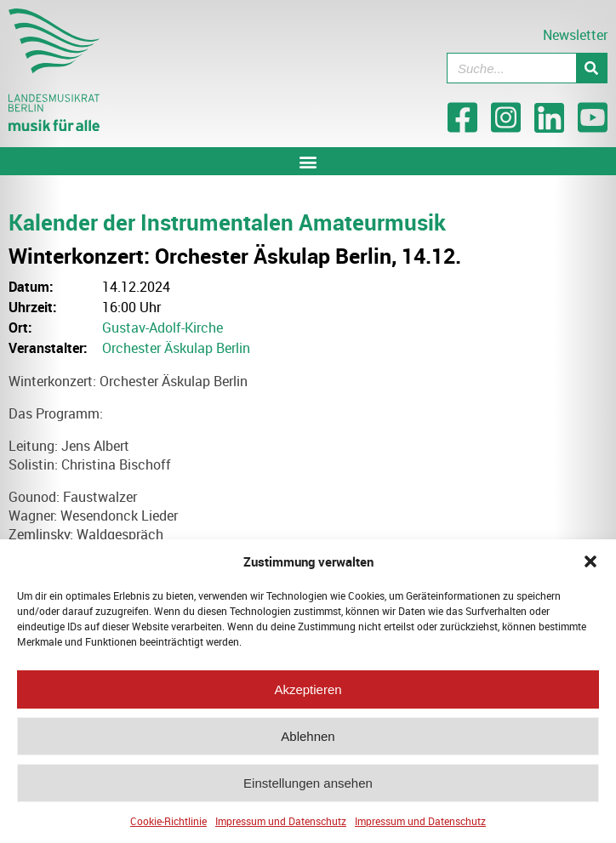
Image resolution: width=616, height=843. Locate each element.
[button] (590, 566)
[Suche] (591, 68)
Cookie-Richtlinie (168, 825)
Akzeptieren (308, 694)
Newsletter (575, 35)
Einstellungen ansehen (308, 787)
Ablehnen (308, 740)
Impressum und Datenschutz (281, 825)
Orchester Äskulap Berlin (176, 348)
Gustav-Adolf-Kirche (163, 328)
